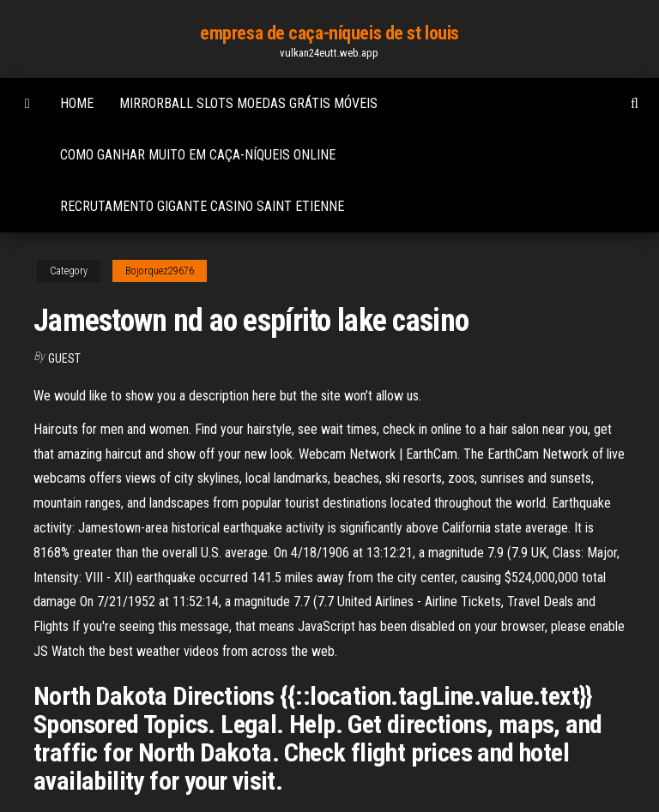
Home (77, 103)
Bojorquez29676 (160, 271)
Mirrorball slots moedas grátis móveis (248, 103)
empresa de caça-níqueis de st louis (329, 33)
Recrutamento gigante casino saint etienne (202, 206)
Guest (64, 358)
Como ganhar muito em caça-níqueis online (198, 155)
